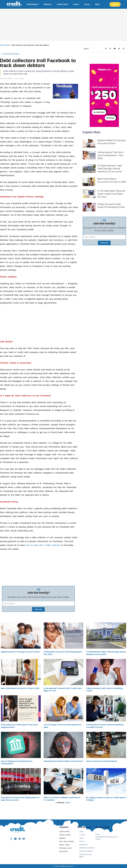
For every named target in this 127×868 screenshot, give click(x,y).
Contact (83, 834)
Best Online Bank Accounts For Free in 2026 (20, 687)
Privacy (82, 841)
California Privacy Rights (86, 855)
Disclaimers (84, 844)
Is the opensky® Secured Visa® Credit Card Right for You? (111, 193)
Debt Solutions (5, 44)
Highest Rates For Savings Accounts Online (20, 651)
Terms (82, 837)
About (82, 831)
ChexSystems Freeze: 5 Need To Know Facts (63, 760)
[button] (38, 53)
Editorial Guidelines (86, 850)
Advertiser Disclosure (11, 53)
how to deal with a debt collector (43, 544)
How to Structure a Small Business (102, 760)
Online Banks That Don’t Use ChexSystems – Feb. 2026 (111, 154)
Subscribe (38, 608)
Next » (69, 802)
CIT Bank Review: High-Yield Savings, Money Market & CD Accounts (110, 168)
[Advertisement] (64, 23)
